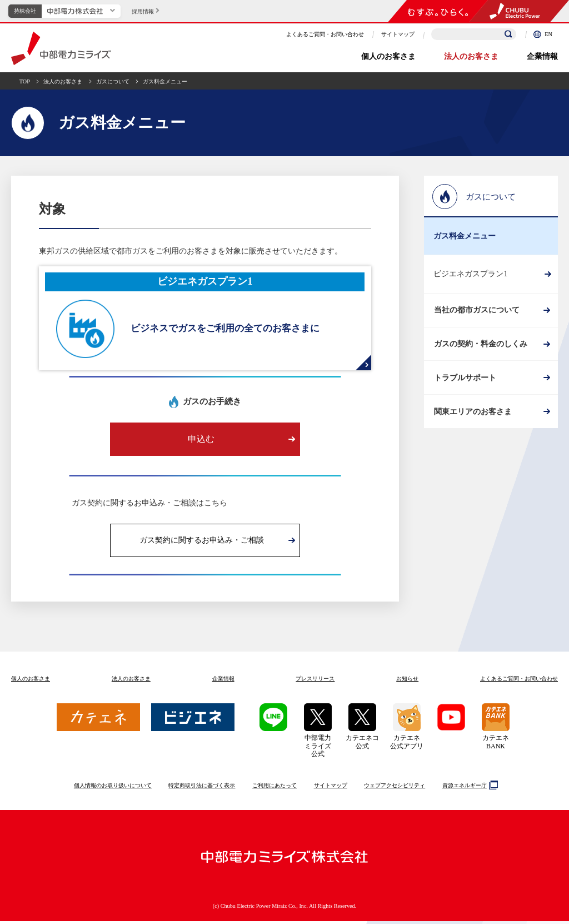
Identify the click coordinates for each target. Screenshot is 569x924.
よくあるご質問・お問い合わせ (325, 34)
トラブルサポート (465, 388)
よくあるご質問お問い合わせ (519, 681)
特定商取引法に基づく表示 (202, 788)
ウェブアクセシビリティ (395, 788)
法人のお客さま (471, 56)
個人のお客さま (388, 56)
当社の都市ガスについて (476, 312)
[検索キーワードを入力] (474, 34)
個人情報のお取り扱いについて (113, 788)
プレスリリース (315, 681)
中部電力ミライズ (61, 48)
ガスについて (113, 81)
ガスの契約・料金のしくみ (480, 350)
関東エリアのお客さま (472, 426)
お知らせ (407, 681)
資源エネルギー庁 (469, 788)
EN (543, 34)
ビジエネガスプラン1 (470, 274)
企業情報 (542, 56)
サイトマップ (398, 34)
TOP (25, 81)
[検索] (508, 34)
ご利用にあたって (274, 788)
